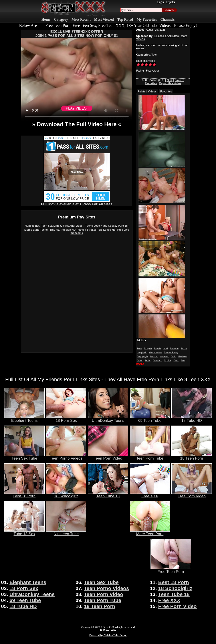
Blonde (158, 349)
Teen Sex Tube (24, 456)
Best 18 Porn (24, 494)
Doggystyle (142, 357)
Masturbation (155, 353)
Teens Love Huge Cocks (101, 226)
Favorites (166, 92)
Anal (166, 349)
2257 (169, 80)
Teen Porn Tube (150, 456)
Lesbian (154, 357)
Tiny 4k (54, 230)
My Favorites (147, 19)
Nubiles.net (32, 226)
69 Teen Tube (150, 419)
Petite (148, 361)
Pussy (184, 349)
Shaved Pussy (171, 353)
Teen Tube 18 (108, 494)
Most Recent (81, 19)
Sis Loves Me (107, 230)
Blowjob (148, 349)
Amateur (164, 357)
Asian (140, 361)
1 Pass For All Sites (166, 36)
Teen (154, 55)
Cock (176, 361)
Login (161, 2)
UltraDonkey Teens (108, 419)
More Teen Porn (150, 532)
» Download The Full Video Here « (77, 124)
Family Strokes (87, 230)
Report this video (170, 83)
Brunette (174, 349)
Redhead (183, 357)
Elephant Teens (24, 419)
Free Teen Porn (171, 570)
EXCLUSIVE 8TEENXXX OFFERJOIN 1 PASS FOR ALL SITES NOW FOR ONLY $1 (77, 34)
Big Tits (167, 361)
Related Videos (147, 92)
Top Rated (125, 19)
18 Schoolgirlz (66, 494)
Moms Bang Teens (36, 230)
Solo (183, 361)
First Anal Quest (73, 226)
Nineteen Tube (66, 532)
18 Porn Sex (66, 419)
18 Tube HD (192, 419)
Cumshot (157, 361)
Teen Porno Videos (66, 456)
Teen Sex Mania (51, 226)
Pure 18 (123, 226)
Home (46, 19)
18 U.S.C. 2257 (108, 630)
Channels (168, 19)
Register (171, 2)
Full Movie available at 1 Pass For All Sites (77, 203)
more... (142, 364)
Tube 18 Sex (24, 532)
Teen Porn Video (108, 456)
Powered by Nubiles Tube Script (108, 635)
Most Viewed (104, 19)
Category (61, 19)
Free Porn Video (192, 494)
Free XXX (150, 494)
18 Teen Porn (192, 456)
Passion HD (68, 230)
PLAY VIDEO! (77, 108)
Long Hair (142, 353)
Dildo (173, 357)
